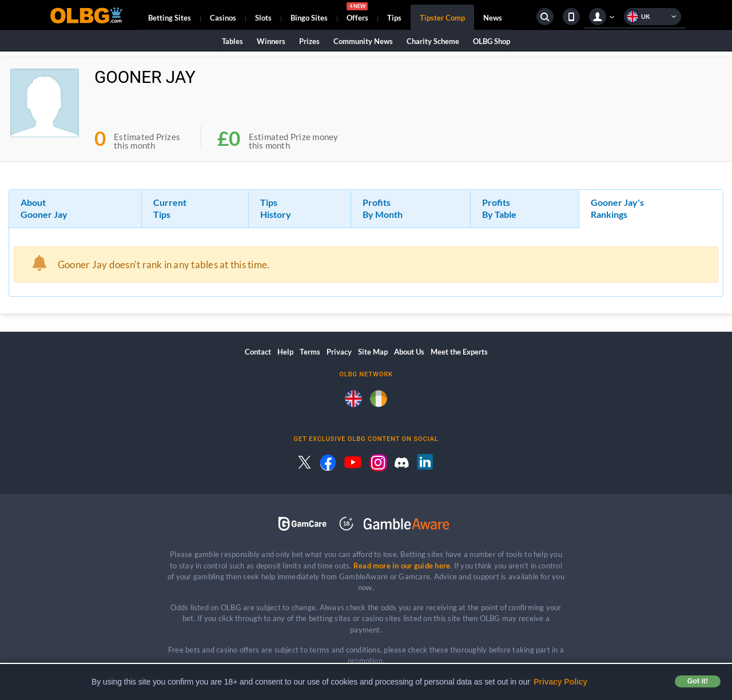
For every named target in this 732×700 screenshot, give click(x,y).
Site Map (373, 352)
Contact (258, 352)
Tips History (276, 208)
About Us (409, 352)
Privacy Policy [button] (560, 682)
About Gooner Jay (44, 208)
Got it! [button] (698, 681)
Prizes (309, 41)
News (493, 18)
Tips (394, 18)
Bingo (309, 18)
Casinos (223, 18)
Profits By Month (383, 208)
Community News (363, 41)
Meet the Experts (459, 352)
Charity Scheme (433, 41)
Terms (310, 352)
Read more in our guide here (402, 566)
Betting (170, 18)
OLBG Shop (492, 41)
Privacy (339, 352)
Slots (263, 18)
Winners (271, 41)
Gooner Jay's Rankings (617, 208)
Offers (357, 14)
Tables (232, 41)
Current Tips (170, 208)
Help (285, 352)
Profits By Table (499, 208)
